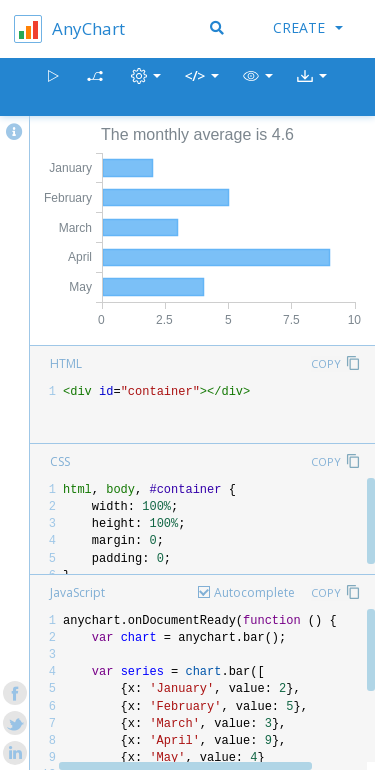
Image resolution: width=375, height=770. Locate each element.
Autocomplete (254, 592)
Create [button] (308, 27)
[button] (258, 87)
